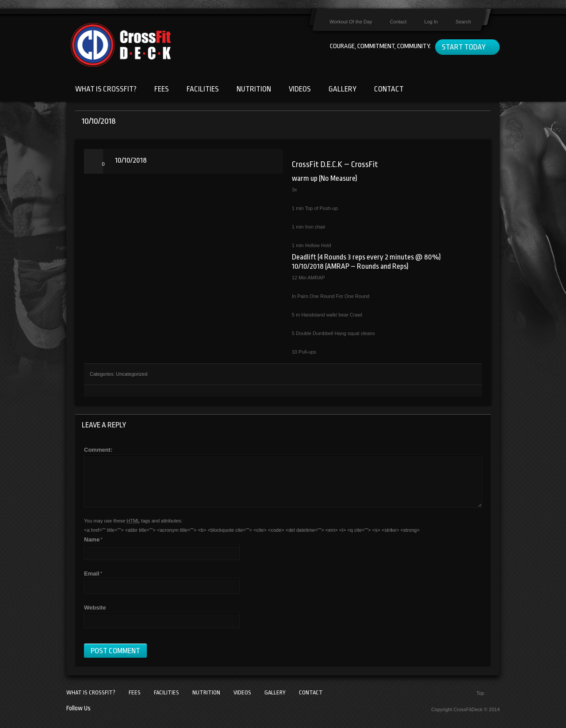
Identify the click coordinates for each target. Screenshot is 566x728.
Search (463, 22)
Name (92, 539)
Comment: (98, 450)
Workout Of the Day (351, 22)
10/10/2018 (131, 160)
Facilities (203, 89)
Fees (162, 89)
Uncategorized (132, 374)
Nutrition (254, 89)
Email (92, 574)
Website (95, 608)
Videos (300, 89)
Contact (398, 22)
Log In (431, 22)
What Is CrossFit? (106, 89)
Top (480, 693)
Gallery (342, 89)
